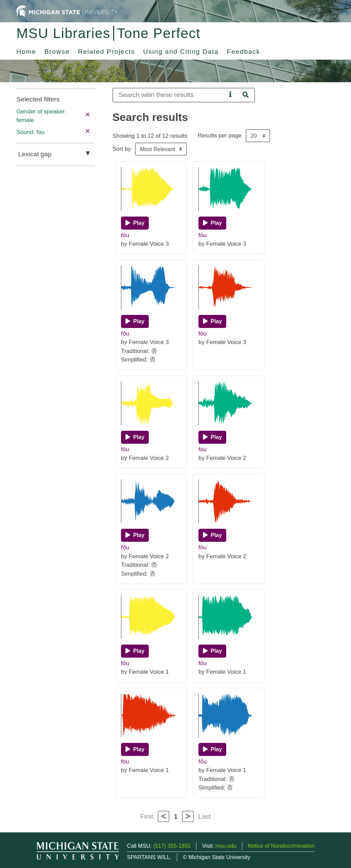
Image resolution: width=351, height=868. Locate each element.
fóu (203, 235)
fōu (125, 235)
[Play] (135, 223)
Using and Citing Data (181, 52)
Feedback (244, 52)
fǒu (125, 334)
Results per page (219, 136)
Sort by (122, 149)
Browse (57, 52)
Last (205, 816)
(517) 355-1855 (172, 846)
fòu (203, 334)
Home (26, 52)
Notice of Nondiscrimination (281, 846)
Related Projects (106, 52)
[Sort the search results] (161, 149)
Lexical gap (35, 154)
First (147, 816)
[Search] (170, 95)
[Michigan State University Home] (67, 11)
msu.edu (226, 846)
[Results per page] (258, 136)
